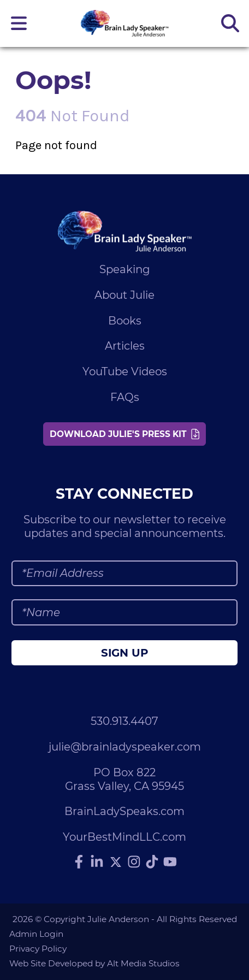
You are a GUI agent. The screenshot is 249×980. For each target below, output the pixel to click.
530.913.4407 (124, 721)
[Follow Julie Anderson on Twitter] (116, 862)
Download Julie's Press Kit (124, 434)
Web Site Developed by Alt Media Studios (94, 963)
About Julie (124, 295)
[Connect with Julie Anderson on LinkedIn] (97, 862)
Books (125, 321)
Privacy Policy (38, 949)
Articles (125, 346)
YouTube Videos (125, 371)
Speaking (125, 269)
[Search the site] (230, 23)
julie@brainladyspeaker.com (125, 747)
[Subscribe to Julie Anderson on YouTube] (170, 862)
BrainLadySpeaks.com (124, 811)
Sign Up (124, 653)
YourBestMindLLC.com (124, 837)
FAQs (125, 397)
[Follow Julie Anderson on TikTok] (152, 862)
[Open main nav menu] (19, 23)
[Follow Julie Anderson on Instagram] (134, 862)
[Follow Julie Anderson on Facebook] (79, 862)
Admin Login (36, 934)
